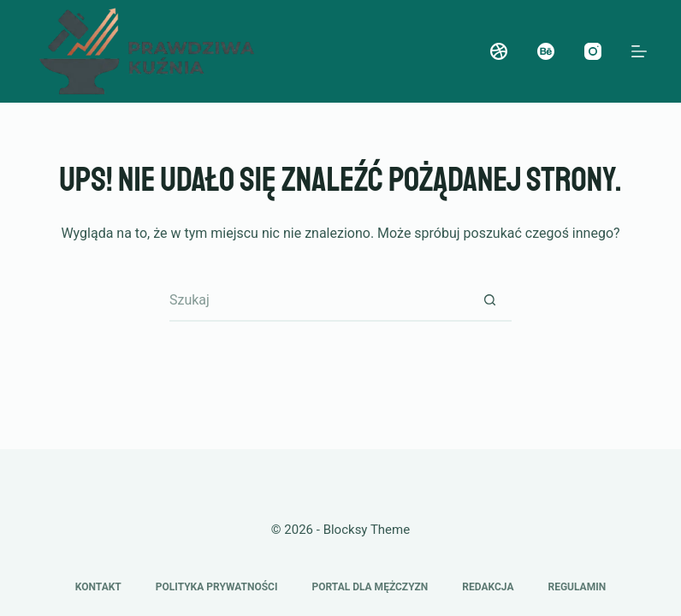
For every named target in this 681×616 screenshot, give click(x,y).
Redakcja (488, 587)
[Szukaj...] (319, 300)
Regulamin (577, 587)
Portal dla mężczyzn (370, 587)
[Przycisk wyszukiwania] (490, 300)
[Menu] (639, 51)
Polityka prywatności (217, 587)
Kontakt (98, 587)
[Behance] (546, 51)
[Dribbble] (499, 51)
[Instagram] (593, 51)
